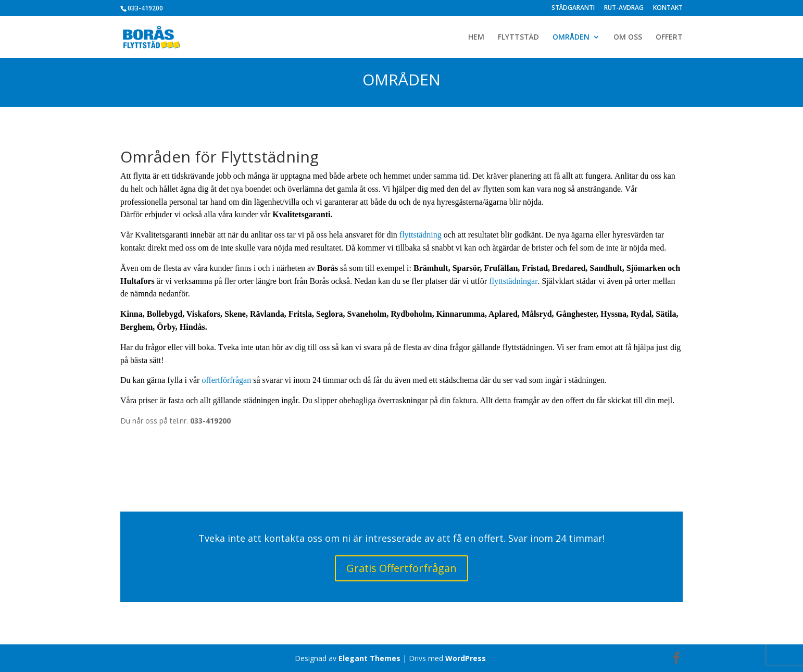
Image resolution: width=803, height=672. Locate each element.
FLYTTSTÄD (518, 38)
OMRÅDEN (571, 38)
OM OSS (628, 38)
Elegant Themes (369, 658)
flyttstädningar (513, 281)
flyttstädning (421, 235)
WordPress (466, 658)
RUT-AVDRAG (624, 8)
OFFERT (669, 38)
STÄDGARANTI (573, 8)
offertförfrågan (226, 380)
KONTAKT (668, 8)
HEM (476, 38)
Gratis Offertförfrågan (402, 568)
